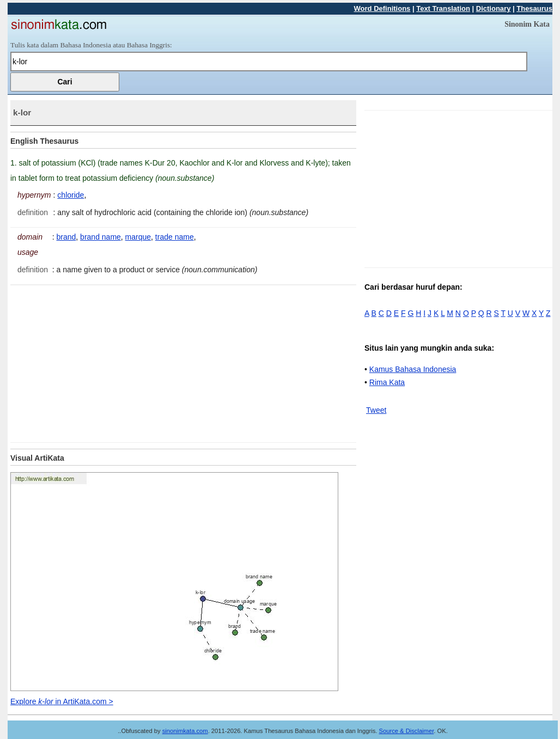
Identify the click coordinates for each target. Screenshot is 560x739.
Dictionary (494, 8)
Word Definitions (382, 8)
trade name (175, 237)
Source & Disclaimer (407, 731)
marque (138, 237)
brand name (101, 237)
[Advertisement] (102, 362)
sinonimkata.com (185, 731)
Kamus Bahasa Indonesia (413, 369)
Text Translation (443, 8)
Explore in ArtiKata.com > (62, 701)
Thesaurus (534, 8)
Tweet (376, 410)
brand (66, 237)
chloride (71, 195)
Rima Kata (387, 382)
